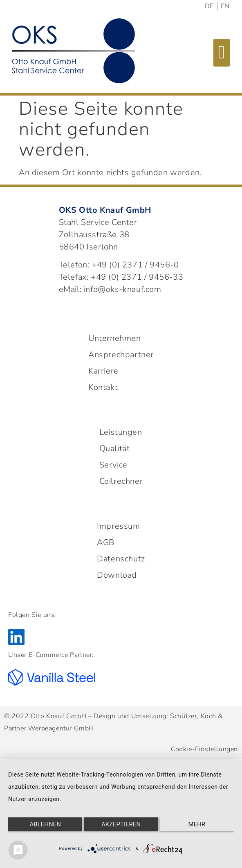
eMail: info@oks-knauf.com (110, 289)
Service (113, 465)
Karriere (103, 371)
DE (209, 6)
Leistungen (121, 432)
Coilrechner (121, 481)
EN (225, 6)
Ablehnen (45, 824)
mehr (197, 824)
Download (117, 575)
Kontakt (103, 387)
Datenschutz (121, 559)
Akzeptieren (121, 824)
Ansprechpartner (121, 355)
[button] (222, 53)
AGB (106, 542)
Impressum (118, 526)
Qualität (115, 448)
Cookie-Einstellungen (204, 749)
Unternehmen (115, 338)
